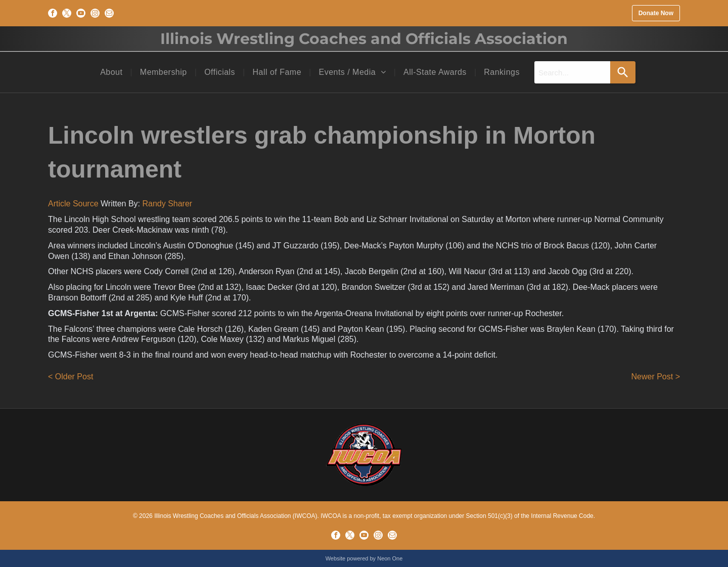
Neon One (390, 558)
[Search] (623, 72)
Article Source (73, 204)
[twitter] (67, 13)
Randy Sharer (167, 204)
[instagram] (95, 13)
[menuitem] (112, 72)
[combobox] (572, 72)
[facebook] (53, 13)
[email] (109, 13)
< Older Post (71, 377)
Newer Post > (656, 377)
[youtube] (81, 13)
